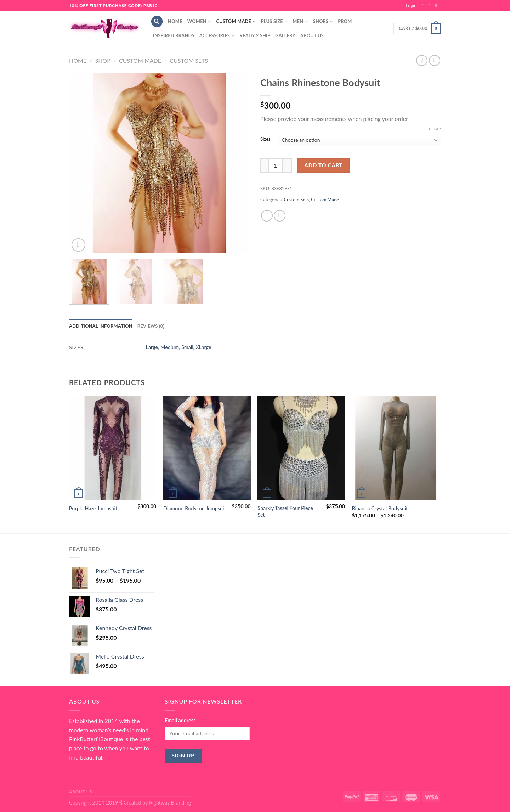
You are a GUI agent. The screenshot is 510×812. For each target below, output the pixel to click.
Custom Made (236, 21)
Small (187, 347)
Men (300, 21)
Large (152, 347)
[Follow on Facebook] (424, 6)
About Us (312, 35)
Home (175, 21)
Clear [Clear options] (435, 129)
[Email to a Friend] (280, 216)
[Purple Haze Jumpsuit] (113, 448)
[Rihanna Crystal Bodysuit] (396, 448)
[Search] (157, 21)
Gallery (285, 35)
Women (199, 21)
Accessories (217, 36)
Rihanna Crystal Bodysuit (380, 508)
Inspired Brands (174, 35)
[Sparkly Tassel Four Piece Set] (301, 448)
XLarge (204, 347)
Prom (345, 21)
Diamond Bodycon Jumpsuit (195, 508)
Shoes (323, 21)
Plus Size (274, 21)
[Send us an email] (437, 6)
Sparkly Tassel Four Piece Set (285, 511)
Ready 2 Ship (255, 35)
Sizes (265, 139)
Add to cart (323, 165)
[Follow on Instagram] (431, 6)
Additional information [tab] (101, 326)
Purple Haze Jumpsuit (93, 508)
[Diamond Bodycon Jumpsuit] (207, 448)
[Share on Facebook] (267, 216)
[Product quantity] (276, 166)
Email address (180, 720)
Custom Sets (189, 60)
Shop (103, 60)
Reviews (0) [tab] (151, 326)
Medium (170, 347)
